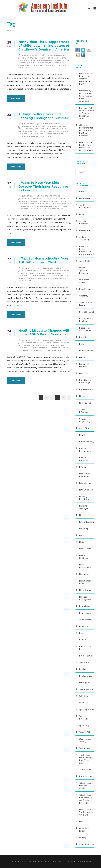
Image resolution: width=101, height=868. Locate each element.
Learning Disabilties (40, 276)
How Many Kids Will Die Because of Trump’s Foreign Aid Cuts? (86, 113)
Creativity (27, 58)
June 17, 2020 (28, 196)
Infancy (83, 467)
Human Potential (84, 459)
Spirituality (84, 725)
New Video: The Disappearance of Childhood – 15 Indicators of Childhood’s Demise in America (44, 46)
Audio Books (85, 261)
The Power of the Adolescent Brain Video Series (86, 759)
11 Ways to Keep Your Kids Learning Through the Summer (43, 116)
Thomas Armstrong (55, 55)
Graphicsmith (84, 861)
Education (35, 60)
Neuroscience (85, 613)
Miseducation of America (86, 582)
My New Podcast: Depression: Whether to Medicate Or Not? (87, 79)
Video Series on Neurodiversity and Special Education (86, 799)
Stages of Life (85, 732)
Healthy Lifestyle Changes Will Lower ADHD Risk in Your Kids (44, 332)
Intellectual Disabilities (85, 475)
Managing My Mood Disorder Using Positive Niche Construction (86, 96)
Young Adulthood (87, 844)
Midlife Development (85, 566)
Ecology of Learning (84, 365)
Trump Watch (85, 769)
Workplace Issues (84, 829)
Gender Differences (84, 411)
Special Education (38, 209)
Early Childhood (60, 126)
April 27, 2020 (28, 268)
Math (59, 131)
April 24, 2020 (28, 340)
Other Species (85, 620)
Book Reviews (85, 289)
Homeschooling (42, 129)
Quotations (84, 662)
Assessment (85, 230)
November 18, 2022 (30, 55)
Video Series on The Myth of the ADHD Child (86, 812)
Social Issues (42, 65)
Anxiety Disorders (83, 222)
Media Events (85, 549)
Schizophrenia (86, 683)
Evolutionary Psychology (85, 381)
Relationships (85, 676)
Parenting (58, 134)
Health (60, 60)
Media (82, 542)
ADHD (25, 199)
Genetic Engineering (85, 420)
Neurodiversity (86, 606)
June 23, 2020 (28, 124)
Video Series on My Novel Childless (86, 786)
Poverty (31, 65)
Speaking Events (87, 709)
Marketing (84, 529)
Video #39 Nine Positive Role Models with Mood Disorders (86, 146)
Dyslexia (83, 344)
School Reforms (86, 689)
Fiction (82, 396)
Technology (84, 748)
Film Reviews (85, 403)
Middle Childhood (40, 63)
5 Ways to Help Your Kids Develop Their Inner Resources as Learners (44, 186)
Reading (22, 136)
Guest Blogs (85, 428)
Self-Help (84, 696)
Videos (82, 821)
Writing (47, 136)
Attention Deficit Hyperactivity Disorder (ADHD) (46, 271)
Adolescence (85, 198)
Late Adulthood (86, 483)
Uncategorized (35, 136)
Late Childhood (58, 129)
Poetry (82, 633)
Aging (82, 214)
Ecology (83, 357)
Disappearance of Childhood (47, 58)
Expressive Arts (48, 60)
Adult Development (85, 206)
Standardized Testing (85, 740)
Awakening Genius (31, 126)
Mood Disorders (86, 590)
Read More (16, 98)
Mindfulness (85, 574)
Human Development (85, 450)
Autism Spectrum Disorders (39, 201)
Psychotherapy (86, 656)
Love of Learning (48, 131)
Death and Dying (87, 312)
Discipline (59, 201)
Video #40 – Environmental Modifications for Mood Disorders (86, 130)
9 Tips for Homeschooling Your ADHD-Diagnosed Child (43, 260)
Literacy (83, 515)
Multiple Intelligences (41, 134)
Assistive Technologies (85, 238)
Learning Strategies (28, 131)
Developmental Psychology (86, 320)
